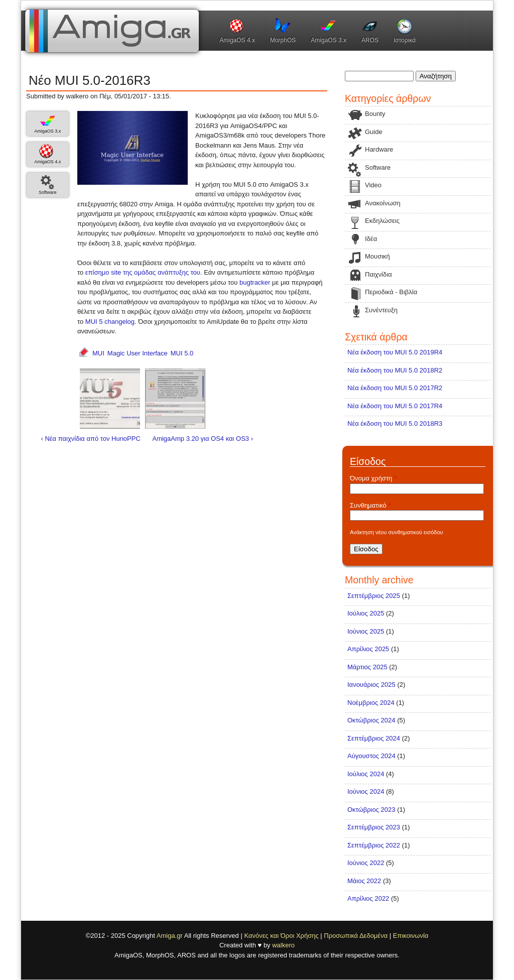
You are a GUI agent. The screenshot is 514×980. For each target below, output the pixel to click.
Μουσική (377, 256)
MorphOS (283, 40)
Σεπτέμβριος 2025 (374, 596)
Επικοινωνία (411, 936)
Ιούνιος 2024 (366, 791)
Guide (374, 132)
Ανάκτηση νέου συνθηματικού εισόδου (397, 532)
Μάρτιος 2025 (367, 667)
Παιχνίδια (378, 274)
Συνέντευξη (381, 310)
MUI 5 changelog (110, 322)
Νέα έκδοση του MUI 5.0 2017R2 (395, 388)
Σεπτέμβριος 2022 (374, 845)
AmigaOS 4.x (237, 40)
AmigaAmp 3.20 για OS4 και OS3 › (203, 439)
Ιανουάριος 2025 (371, 685)
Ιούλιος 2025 (366, 613)
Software (48, 192)
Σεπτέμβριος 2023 (374, 827)
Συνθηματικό (370, 505)
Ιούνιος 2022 (366, 863)
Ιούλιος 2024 (366, 774)
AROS (370, 40)
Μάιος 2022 (364, 881)
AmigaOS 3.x (329, 40)
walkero (283, 945)
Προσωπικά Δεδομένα (356, 936)
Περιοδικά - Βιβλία (391, 292)
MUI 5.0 (182, 353)
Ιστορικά (405, 40)
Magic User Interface (138, 353)
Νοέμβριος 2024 (371, 703)
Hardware (379, 149)
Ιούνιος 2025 (366, 631)
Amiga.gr (170, 936)
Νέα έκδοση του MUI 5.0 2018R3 (395, 423)
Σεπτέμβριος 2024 (374, 738)
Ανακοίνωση (383, 203)
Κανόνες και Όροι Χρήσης (281, 936)
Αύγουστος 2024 (371, 756)
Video (373, 185)
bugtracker (255, 282)
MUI (98, 353)
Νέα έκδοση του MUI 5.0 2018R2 (395, 370)
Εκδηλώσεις (382, 221)
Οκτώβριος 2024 (371, 720)
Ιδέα (371, 239)
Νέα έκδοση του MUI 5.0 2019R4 (395, 352)
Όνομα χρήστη (373, 478)
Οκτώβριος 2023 (371, 810)
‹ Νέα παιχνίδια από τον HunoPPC (91, 439)
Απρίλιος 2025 (368, 649)
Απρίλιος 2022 (368, 898)
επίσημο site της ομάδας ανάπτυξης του (143, 272)
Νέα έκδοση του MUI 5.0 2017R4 (395, 406)
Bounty (375, 114)
